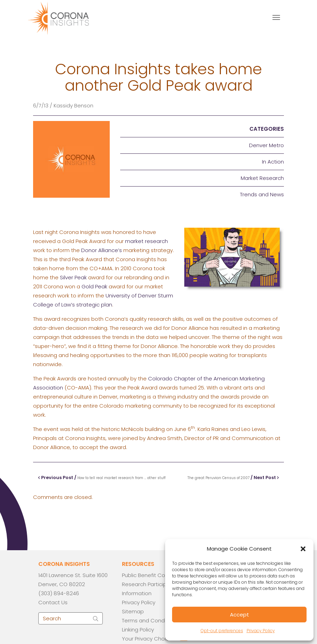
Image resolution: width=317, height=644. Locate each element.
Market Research (262, 178)
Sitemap (133, 611)
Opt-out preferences (222, 631)
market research (146, 241)
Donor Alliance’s (102, 250)
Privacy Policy (261, 631)
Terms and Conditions (150, 620)
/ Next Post (233, 478)
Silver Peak (73, 277)
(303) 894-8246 (59, 593)
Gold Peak (94, 286)
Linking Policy (138, 630)
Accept (239, 615)
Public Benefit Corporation (155, 575)
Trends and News (262, 194)
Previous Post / (102, 478)
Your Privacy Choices (149, 639)
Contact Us (53, 602)
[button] (303, 549)
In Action (273, 162)
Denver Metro (266, 145)
